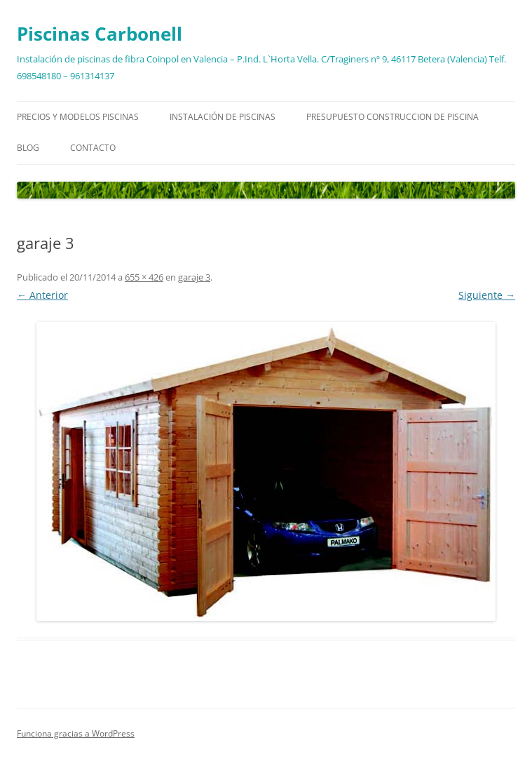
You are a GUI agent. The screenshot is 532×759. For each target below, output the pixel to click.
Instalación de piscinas (223, 117)
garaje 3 (194, 277)
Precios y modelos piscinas (78, 117)
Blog (28, 148)
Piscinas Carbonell (100, 34)
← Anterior (42, 295)
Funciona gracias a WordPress (76, 733)
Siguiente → (487, 295)
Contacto (93, 148)
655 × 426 (144, 277)
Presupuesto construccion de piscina (393, 117)
